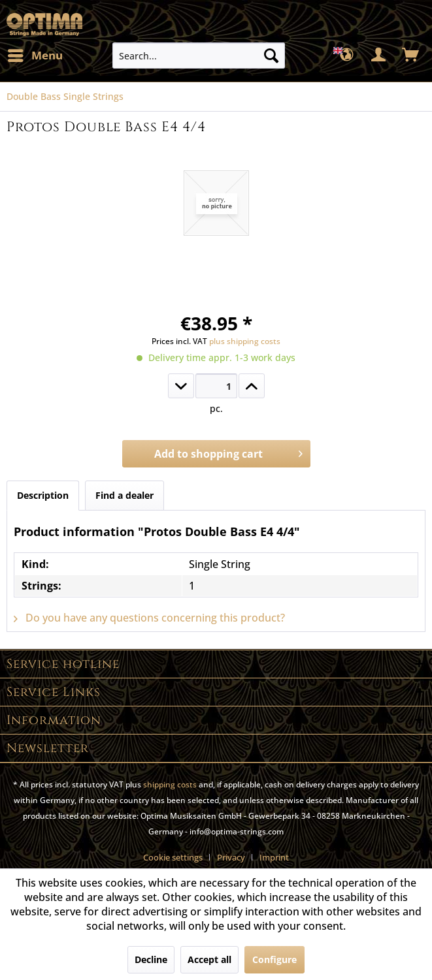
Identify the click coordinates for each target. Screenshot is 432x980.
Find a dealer (125, 495)
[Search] (271, 55)
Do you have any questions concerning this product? (149, 618)
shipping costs (170, 784)
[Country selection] (347, 55)
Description (43, 495)
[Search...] (199, 55)
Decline (151, 959)
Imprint (274, 857)
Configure (274, 959)
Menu (35, 54)
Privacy (231, 857)
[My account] (379, 55)
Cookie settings (173, 857)
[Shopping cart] (411, 55)
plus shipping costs (245, 341)
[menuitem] (35, 55)
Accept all (209, 959)
